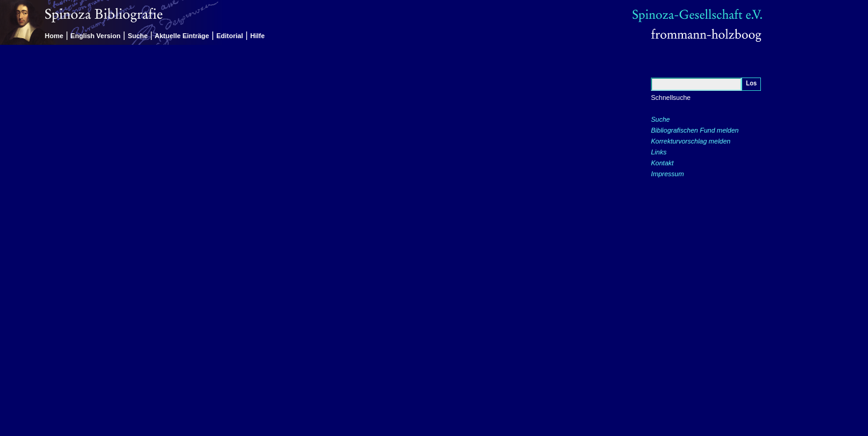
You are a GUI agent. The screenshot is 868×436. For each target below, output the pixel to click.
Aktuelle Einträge (182, 36)
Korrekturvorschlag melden (690, 141)
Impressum (667, 174)
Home (54, 36)
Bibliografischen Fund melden (695, 130)
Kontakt (662, 163)
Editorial (230, 36)
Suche (138, 36)
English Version (96, 36)
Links (659, 152)
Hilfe (258, 36)
